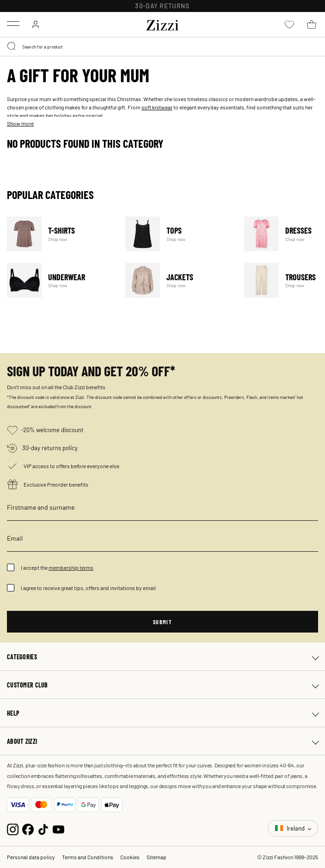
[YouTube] (58, 828)
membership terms (71, 567)
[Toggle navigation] (13, 24)
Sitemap (156, 857)
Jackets (179, 280)
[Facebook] (28, 828)
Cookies (130, 857)
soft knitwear (157, 107)
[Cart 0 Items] (312, 24)
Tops (179, 234)
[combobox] (162, 47)
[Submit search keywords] (12, 47)
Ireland (291, 828)
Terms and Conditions (88, 857)
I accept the (57, 567)
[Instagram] (13, 828)
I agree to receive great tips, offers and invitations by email (88, 588)
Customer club (28, 685)
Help (13, 713)
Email (15, 538)
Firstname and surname (41, 507)
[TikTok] (43, 828)
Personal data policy (31, 857)
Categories (22, 657)
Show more (20, 123)
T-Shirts (60, 234)
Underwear (60, 280)
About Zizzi (22, 741)
